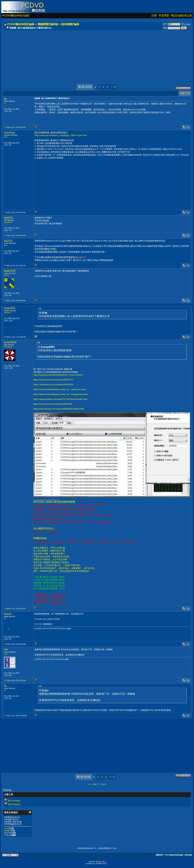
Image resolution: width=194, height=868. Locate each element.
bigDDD (9, 218)
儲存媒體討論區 (70, 24)
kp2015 (8, 241)
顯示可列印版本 (14, 801)
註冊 (154, 15)
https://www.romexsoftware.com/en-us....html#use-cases (60, 389)
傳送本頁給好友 (14, 804)
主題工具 (185, 93)
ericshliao (10, 133)
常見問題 (164, 15)
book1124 (10, 271)
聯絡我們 (159, 855)
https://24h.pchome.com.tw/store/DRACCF (53, 380)
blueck (8, 614)
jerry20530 (10, 342)
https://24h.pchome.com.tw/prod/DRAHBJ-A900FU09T (59, 409)
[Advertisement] (97, 54)
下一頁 (113, 87)
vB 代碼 (7, 828)
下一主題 (101, 784)
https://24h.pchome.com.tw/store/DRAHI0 (53, 404)
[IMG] (6, 833)
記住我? (186, 24)
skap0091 (10, 308)
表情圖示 (8, 831)
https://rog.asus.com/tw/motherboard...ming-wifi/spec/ (58, 375)
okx (6, 649)
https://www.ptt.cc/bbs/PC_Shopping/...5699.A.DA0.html (61, 135)
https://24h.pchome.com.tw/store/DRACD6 (53, 385)
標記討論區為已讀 (181, 15)
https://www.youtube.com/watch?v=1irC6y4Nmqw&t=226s (60, 399)
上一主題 (93, 784)
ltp (5, 99)
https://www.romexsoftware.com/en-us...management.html (61, 394)
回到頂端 (188, 855)
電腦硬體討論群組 (48, 24)
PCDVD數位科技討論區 (16, 15)
